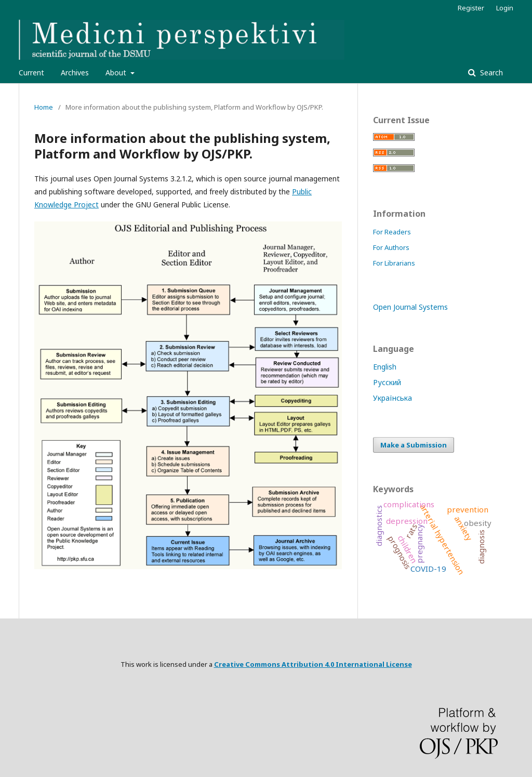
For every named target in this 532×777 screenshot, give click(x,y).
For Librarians (394, 263)
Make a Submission (414, 445)
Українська (393, 398)
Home (44, 107)
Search (490, 73)
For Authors (391, 247)
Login (505, 8)
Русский (387, 382)
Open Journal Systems (410, 307)
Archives (75, 73)
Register (471, 8)
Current (31, 73)
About (117, 73)
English (385, 367)
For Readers (392, 232)
